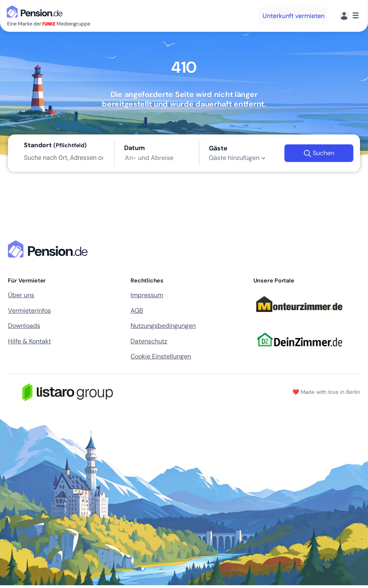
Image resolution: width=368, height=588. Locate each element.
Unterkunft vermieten (294, 16)
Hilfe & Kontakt (29, 341)
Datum (134, 148)
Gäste (218, 148)
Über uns (21, 295)
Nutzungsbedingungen (163, 326)
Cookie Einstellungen (161, 356)
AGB (137, 311)
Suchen (319, 153)
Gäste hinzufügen (238, 158)
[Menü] (349, 16)
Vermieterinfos (29, 311)
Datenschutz (149, 341)
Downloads (24, 326)
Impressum (147, 295)
